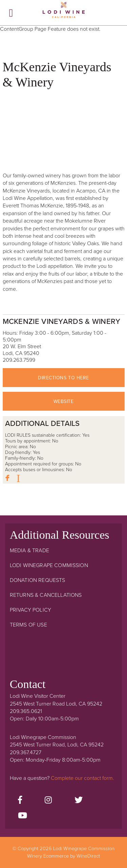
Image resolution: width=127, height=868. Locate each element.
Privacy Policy (30, 610)
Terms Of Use (28, 625)
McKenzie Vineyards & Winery (62, 322)
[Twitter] (79, 800)
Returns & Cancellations (46, 595)
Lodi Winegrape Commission (64, 12)
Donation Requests (38, 580)
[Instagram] (48, 800)
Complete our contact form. (82, 778)
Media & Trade (29, 551)
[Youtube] (23, 816)
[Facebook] (20, 800)
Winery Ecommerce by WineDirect (63, 856)
